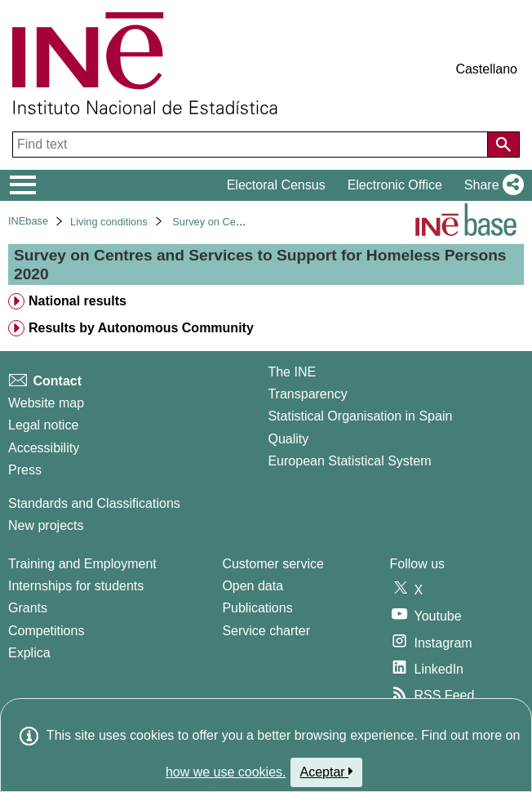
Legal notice (43, 425)
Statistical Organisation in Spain (360, 416)
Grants (28, 608)
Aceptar (327, 772)
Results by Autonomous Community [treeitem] (141, 328)
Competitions (46, 631)
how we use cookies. (226, 772)
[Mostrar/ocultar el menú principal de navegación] (23, 185)
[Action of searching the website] (503, 145)
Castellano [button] (486, 69)
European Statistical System (349, 461)
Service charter (266, 631)
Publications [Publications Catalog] (257, 608)
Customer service (273, 564)
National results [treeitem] (78, 301)
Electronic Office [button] (395, 185)
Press (25, 470)
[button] (491, 185)
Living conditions (109, 222)
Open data (253, 586)
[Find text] (252, 145)
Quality (288, 439)
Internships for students (76, 586)
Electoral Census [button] (276, 185)
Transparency (307, 394)
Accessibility (44, 448)
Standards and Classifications (94, 503)
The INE (292, 372)
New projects (46, 525)
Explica (29, 653)
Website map (46, 403)
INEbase (28, 221)
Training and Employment (82, 564)
